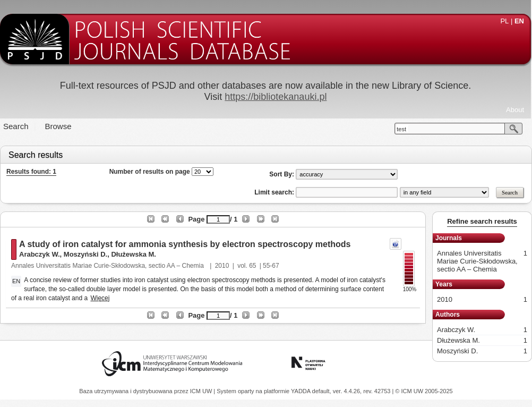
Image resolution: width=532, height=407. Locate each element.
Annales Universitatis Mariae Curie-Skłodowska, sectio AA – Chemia (108, 266)
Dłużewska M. (134, 254)
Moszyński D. (85, 254)
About (515, 110)
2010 (222, 266)
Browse (58, 126)
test (401, 129)
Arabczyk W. (40, 254)
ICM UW (202, 391)
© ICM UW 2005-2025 (424, 391)
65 (252, 266)
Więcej (100, 298)
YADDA (302, 391)
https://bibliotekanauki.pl (276, 97)
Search (16, 126)
